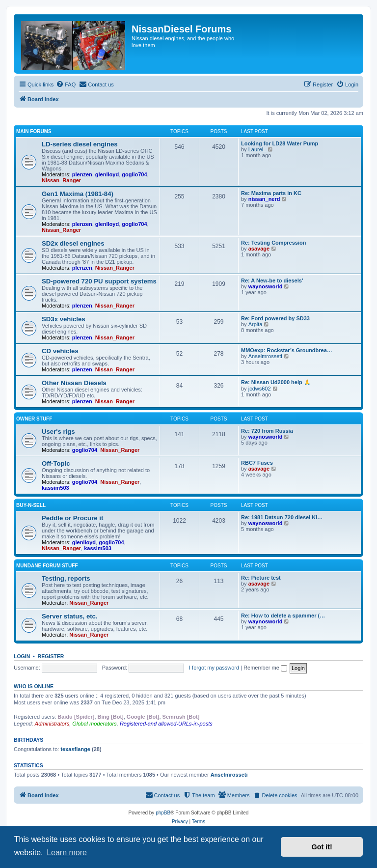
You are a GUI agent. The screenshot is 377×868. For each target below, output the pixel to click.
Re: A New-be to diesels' (272, 280)
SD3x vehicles (64, 319)
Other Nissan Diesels (74, 383)
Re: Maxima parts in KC (271, 193)
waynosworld (266, 286)
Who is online (34, 686)
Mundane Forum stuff (47, 566)
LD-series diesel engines (80, 144)
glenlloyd (107, 174)
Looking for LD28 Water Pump (280, 143)
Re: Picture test (261, 578)
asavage (259, 249)
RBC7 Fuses (257, 463)
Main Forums (34, 131)
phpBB (163, 813)
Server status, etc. (70, 616)
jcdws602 (260, 389)
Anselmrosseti (265, 356)
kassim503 (55, 488)
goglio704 (134, 174)
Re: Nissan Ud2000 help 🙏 (276, 382)
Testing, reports (66, 578)
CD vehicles (60, 351)
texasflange (75, 749)
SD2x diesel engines (73, 243)
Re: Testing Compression (273, 243)
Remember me (265, 668)
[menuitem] (66, 84)
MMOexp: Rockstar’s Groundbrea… (287, 350)
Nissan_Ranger (61, 180)
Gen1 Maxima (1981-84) (78, 194)
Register (51, 656)
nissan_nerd (264, 199)
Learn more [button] (67, 853)
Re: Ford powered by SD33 (275, 318)
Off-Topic (56, 463)
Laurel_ (257, 149)
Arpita (256, 324)
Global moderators (94, 724)
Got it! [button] (322, 847)
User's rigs (58, 432)
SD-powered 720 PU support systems (99, 281)
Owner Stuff (34, 419)
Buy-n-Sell (31, 505)
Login (22, 656)
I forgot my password (214, 668)
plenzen (82, 174)
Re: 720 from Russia (267, 431)
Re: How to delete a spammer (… (283, 616)
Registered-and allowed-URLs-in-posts (166, 724)
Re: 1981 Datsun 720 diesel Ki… (282, 517)
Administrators (52, 724)
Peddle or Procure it (72, 518)
